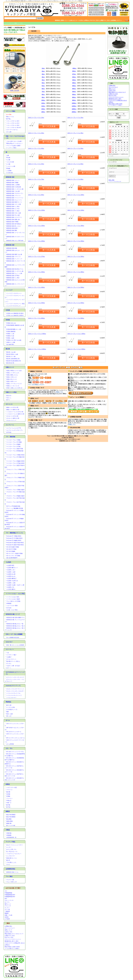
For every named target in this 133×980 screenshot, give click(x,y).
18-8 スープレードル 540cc (37, 303)
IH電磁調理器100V (10, 895)
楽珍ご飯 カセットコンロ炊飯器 (15, 645)
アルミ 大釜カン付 (11, 882)
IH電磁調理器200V (10, 897)
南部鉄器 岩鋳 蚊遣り (12, 228)
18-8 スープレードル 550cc (76, 303)
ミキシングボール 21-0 (13, 123)
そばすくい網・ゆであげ (13, 666)
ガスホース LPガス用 (12, 416)
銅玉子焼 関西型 (11, 817)
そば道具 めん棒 (11, 574)
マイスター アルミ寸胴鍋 (13, 440)
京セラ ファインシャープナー (15, 845)
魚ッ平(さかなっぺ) (12, 852)
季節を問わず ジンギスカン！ (15, 143)
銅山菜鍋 (9, 819)
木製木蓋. (9, 833)
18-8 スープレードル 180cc (76, 226)
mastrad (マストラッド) (13, 686)
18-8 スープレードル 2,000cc (76, 349)
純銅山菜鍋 (9, 821)
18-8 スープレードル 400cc (37, 287)
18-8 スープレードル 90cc (36, 195)
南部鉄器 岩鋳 (10, 177)
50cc (43, 83)
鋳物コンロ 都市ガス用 (13, 410)
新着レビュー (65, 20)
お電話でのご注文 (105, 20)
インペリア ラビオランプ (13, 306)
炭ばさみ (9, 396)
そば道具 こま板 (11, 583)
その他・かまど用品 (12, 610)
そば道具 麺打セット (12, 568)
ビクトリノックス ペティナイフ (15, 677)
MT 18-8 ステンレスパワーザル (15, 752)
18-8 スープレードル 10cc (36, 118)
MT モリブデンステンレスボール (15, 738)
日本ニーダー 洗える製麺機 (14, 634)
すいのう (9, 664)
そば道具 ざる (10, 587)
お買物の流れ (8, 926)
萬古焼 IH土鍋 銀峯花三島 (14, 361)
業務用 (7, 913)
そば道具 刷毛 (10, 565)
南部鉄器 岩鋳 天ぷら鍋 (13, 215)
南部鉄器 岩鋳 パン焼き (13, 211)
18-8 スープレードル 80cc (75, 179)
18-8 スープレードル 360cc (76, 272)
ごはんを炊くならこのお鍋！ (14, 141)
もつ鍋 (8, 164)
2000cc (74, 112)
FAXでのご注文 (94, 20)
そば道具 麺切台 (11, 589)
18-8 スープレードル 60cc (75, 164)
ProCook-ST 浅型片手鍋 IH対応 (15, 545)
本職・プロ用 (8, 915)
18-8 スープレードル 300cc (76, 256)
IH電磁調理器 (8, 893)
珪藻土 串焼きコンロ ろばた (14, 371)
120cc (43, 103)
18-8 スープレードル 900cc (76, 318)
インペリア (9, 290)
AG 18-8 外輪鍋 (11, 551)
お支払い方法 (8, 932)
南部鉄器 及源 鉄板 (12, 248)
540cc (74, 92)
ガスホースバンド (11, 420)
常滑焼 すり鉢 (10, 336)
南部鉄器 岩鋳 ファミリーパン (15, 198)
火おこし (9, 398)
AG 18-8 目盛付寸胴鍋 (13, 547)
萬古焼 (8, 349)
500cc (74, 89)
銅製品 (8, 811)
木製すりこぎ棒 (11, 342)
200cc (74, 68)
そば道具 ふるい (11, 570)
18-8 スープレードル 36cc (75, 133)
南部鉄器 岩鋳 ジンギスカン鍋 (15, 189)
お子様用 (7, 919)
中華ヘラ (9, 803)
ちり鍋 (8, 160)
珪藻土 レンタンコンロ (13, 386)
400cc (74, 86)
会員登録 (113, 20)
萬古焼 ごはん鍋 (11, 352)
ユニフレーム (10, 425)
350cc (74, 80)
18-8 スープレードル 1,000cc (37, 334)
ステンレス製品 (13, 23)
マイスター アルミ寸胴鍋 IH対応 (15, 455)
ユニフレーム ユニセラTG (14, 428)
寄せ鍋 (8, 158)
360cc (74, 83)
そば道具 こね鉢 (11, 572)
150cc (43, 109)
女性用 (7, 917)
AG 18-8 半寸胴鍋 (11, 549)
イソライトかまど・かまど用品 (15, 594)
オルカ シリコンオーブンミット (15, 689)
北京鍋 (8, 794)
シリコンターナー (11, 698)
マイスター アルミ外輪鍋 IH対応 (15, 461)
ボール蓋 (9, 132)
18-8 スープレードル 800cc (37, 318)
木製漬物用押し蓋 (11, 837)
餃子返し (9, 119)
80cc (43, 94)
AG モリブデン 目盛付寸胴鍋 (14, 554)
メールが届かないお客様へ (12, 949)
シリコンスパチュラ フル (13, 693)
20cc (43, 71)
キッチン (7, 908)
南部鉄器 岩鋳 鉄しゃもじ (14, 226)
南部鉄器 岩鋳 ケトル (12, 872)
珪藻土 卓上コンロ (11, 379)
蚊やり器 (9, 705)
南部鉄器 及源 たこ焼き (13, 278)
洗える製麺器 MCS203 (13, 638)
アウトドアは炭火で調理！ (14, 146)
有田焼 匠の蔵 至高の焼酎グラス (15, 618)
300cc (74, 77)
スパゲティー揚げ (11, 655)
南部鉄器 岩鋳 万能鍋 (12, 183)
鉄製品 (8, 784)
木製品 (8, 830)
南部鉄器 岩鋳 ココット (13, 180)
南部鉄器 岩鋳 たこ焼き (13, 206)
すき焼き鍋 (9, 173)
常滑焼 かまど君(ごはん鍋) (14, 340)
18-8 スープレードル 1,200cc (76, 334)
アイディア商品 (10, 842)
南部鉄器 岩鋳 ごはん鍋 (13, 191)
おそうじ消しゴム (11, 849)
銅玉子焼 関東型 (11, 815)
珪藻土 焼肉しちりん (12, 375)
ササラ (8, 865)
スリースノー (10, 649)
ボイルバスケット (11, 659)
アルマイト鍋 (10, 880)
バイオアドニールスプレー (14, 854)
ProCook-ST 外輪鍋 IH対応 (14, 540)
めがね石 (9, 608)
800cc (74, 97)
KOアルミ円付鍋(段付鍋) (13, 506)
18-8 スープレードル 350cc (37, 272)
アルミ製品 (9, 876)
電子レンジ (8, 904)
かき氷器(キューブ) (12, 710)
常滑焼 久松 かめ (11, 323)
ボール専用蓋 (10, 744)
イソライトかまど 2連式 (13, 599)
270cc (74, 74)
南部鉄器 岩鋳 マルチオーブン (15, 193)
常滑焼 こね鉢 (10, 338)
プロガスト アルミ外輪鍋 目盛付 (15, 496)
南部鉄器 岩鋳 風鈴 (12, 230)
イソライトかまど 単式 (13, 597)
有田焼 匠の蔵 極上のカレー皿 (15, 624)
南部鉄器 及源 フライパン (14, 257)
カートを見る (79, 20)
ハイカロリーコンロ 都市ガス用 (15, 414)
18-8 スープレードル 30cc (36, 133)
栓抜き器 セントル (11, 858)
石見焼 (8, 310)
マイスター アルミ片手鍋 (13, 446)
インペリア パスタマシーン (14, 293)
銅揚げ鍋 (9, 823)
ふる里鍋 (9, 171)
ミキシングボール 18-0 (13, 121)
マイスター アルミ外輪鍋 (13, 444)
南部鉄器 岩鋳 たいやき (13, 209)
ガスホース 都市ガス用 (13, 418)
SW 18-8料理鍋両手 (12, 558)
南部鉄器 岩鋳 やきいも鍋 (14, 213)
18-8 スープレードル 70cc (36, 179)
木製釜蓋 (9, 603)
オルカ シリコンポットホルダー (15, 691)
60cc (43, 89)
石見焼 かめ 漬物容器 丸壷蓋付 (15, 316)
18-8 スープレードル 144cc (76, 210)
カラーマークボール (12, 130)
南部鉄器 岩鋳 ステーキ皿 (14, 204)
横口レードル (10, 117)
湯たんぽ (9, 716)
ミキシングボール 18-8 (13, 125)
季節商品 (8, 702)
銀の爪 (8, 860)
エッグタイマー (11, 856)
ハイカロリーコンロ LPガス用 (15, 412)
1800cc (74, 109)
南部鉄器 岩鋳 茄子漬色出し (14, 224)
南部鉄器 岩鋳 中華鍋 (12, 222)
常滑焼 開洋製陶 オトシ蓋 (14, 329)
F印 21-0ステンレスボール (14, 732)
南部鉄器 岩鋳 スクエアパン (14, 217)
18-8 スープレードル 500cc (76, 287)
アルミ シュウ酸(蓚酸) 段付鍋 (15, 508)
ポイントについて (10, 928)
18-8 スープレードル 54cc (36, 164)
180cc (43, 112)
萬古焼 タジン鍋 (11, 356)
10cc (43, 68)
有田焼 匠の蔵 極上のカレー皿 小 (16, 626)
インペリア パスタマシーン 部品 (15, 304)
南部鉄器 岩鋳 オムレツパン (14, 200)
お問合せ (87, 20)
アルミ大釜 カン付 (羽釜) (13, 601)
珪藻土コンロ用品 (11, 392)
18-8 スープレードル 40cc (36, 148)
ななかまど (9, 642)
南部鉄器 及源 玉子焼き (13, 276)
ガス (6, 891)
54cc (43, 86)
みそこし (9, 668)
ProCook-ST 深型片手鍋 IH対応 (15, 543)
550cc (74, 94)
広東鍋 (8, 796)
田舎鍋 (8, 168)
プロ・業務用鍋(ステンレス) (14, 533)
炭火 (6, 898)
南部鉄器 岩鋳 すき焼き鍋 (14, 187)
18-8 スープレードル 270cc (37, 256)
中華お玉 (9, 801)
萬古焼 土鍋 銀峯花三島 (13, 359)
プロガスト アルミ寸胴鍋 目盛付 (15, 490)
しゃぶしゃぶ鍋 (11, 166)
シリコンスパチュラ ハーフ (14, 695)
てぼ (8, 653)
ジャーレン (9, 798)
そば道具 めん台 (11, 576)
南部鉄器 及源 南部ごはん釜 (14, 254)
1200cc (74, 106)
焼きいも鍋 (9, 714)
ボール (8, 720)
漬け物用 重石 (10, 345)
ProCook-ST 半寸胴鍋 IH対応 (14, 538)
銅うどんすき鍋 (11, 826)
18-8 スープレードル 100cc (76, 195)
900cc (74, 100)
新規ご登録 (111, 180)
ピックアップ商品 (11, 148)
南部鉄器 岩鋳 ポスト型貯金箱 (15, 241)
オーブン (7, 902)
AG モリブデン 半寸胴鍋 (13, 556)
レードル (20, 23)
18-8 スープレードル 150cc (37, 226)
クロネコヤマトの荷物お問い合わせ (15, 943)
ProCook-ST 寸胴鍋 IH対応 (14, 536)
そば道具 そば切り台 (12, 581)
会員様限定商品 (10, 869)
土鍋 (8, 155)
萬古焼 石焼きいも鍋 (12, 354)
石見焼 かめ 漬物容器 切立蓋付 (15, 313)
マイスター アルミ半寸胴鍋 (14, 442)
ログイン (119, 20)
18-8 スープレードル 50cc (75, 148)
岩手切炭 (9, 432)
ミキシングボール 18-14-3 (14, 128)
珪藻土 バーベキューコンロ (14, 384)
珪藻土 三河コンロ (11, 377)
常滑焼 (8, 320)
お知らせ (72, 20)
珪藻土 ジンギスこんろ (13, 373)
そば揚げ (9, 657)
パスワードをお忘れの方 (115, 182)
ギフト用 (7, 910)
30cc (43, 74)
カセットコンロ (9, 900)
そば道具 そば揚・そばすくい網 (15, 585)
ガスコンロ (9, 404)
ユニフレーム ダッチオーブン (15, 430)
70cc (43, 92)
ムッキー (9, 847)
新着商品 (57, 20)
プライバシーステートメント (13, 939)
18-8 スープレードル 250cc (76, 241)
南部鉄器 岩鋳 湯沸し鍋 (13, 220)
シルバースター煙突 (12, 606)
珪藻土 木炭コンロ (11, 381)
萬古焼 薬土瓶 (10, 363)
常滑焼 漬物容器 (11, 332)
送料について (8, 930)
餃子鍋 (8, 805)
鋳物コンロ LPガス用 (12, 407)
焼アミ (8, 400)
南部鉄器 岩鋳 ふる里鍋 (13, 185)
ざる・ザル (9, 748)
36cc (43, 77)
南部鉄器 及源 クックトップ (14, 259)
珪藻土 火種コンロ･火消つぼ (14, 388)
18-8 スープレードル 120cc (37, 210)
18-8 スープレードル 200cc (37, 241)
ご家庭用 (7, 912)
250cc (74, 71)
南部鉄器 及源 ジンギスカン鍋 (15, 271)
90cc (43, 97)
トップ (6, 23)
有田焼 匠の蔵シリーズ (13, 614)
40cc (43, 80)
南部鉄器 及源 (10, 245)
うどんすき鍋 (10, 162)
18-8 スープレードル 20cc (75, 118)
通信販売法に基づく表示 (12, 941)
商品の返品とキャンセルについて (14, 934)
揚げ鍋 (8, 792)
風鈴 (8, 712)
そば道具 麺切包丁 (11, 578)
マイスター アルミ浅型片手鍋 (15, 449)
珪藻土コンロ (10, 367)
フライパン (9, 790)
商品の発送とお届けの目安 (12, 947)
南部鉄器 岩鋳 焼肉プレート (14, 202)
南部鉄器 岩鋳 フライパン (14, 196)
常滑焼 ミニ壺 (10, 334)
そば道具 (8, 562)
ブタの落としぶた (11, 862)
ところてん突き (11, 707)
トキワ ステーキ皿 (11, 788)
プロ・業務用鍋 (10, 437)
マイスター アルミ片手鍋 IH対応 (15, 463)
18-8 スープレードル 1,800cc (37, 349)
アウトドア (8, 906)
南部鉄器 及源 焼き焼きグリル (15, 269)
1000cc (74, 103)
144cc (43, 106)
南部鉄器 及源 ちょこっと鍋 (14, 273)
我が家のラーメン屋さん (13, 661)
